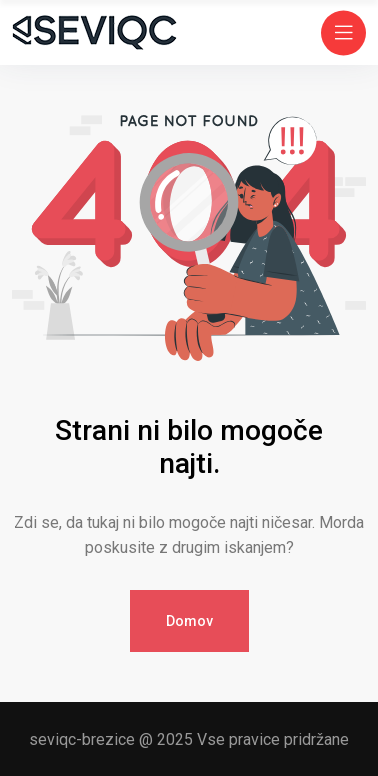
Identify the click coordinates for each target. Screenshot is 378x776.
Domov (189, 621)
